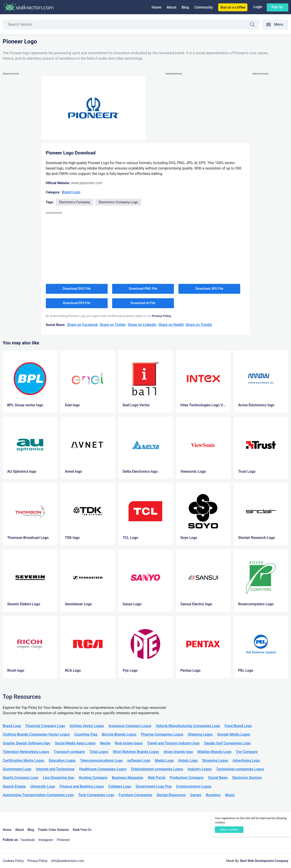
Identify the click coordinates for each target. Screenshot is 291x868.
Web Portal (157, 778)
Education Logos (62, 761)
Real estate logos (129, 743)
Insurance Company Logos (130, 726)
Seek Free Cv (82, 830)
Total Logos (99, 752)
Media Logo (164, 761)
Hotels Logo (188, 761)
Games (196, 795)
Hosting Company (93, 778)
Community (204, 7)
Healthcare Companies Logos (103, 769)
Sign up (277, 7)
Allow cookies (229, 830)
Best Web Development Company (264, 861)
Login (258, 7)
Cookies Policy (13, 861)
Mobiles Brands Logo (214, 752)
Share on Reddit (171, 325)
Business (213, 795)
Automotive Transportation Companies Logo (38, 795)
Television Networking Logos (26, 752)
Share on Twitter (113, 325)
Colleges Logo (120, 786)
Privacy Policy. (162, 316)
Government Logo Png (154, 786)
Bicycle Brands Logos (119, 734)
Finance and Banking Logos (82, 786)
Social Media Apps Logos (75, 743)
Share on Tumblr (199, 325)
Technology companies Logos (240, 769)
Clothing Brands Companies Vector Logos (36, 734)
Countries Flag (86, 734)
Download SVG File (77, 289)
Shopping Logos (215, 761)
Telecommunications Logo (101, 761)
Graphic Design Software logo (27, 743)
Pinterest (63, 840)
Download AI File (143, 303)
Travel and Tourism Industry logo (173, 743)
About (172, 7)
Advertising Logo (246, 761)
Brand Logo (71, 192)
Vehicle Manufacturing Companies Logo (188, 726)
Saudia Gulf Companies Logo (228, 743)
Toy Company (247, 752)
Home (157, 7)
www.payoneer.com (87, 183)
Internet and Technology (55, 769)
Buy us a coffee (233, 7)
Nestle (105, 743)
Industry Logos (200, 769)
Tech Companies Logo (96, 795)
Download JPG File (209, 289)
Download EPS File (77, 303)
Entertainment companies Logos (157, 769)
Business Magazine (128, 778)
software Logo (139, 761)
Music (230, 795)
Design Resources (171, 795)
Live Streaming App (59, 778)
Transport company (69, 752)
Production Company (187, 778)
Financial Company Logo (45, 726)
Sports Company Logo (21, 778)
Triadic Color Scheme (53, 830)
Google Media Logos (234, 734)
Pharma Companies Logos (162, 734)
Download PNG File (143, 289)
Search (255, 25)
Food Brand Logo (238, 726)
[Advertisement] (21, 144)
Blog (185, 7)
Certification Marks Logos (23, 761)
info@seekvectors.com (68, 861)
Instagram (46, 840)
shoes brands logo (178, 752)
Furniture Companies (135, 795)
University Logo (43, 786)
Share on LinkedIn (142, 325)
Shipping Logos (200, 734)
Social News (218, 778)
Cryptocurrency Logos (194, 786)
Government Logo (17, 769)
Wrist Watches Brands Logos (136, 752)
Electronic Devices (247, 778)
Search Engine (14, 786)
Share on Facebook (82, 325)
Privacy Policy (38, 861)
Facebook (28, 840)
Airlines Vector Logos (87, 726)
